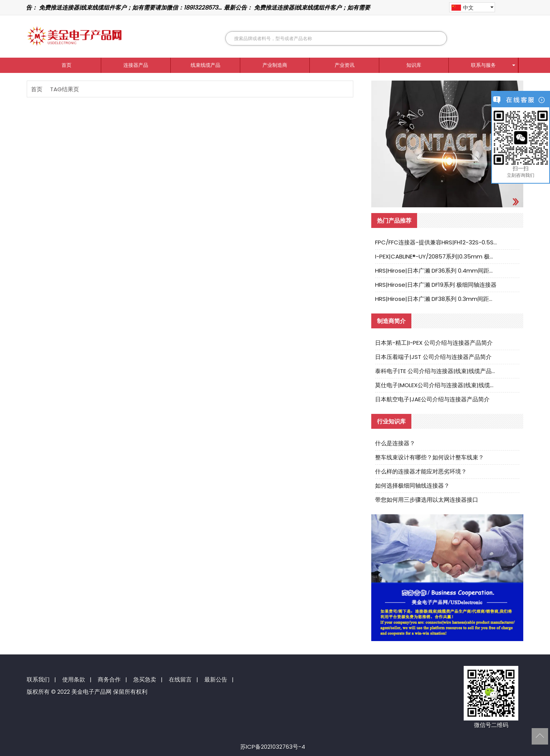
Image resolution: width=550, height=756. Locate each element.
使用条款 (74, 679)
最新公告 (216, 679)
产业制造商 (275, 65)
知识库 (414, 65)
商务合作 (109, 679)
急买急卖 (145, 679)
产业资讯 (345, 65)
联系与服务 (483, 65)
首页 (66, 65)
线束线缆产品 (205, 65)
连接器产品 (136, 65)
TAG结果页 (65, 89)
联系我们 (38, 679)
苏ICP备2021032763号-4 (273, 747)
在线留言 (180, 679)
